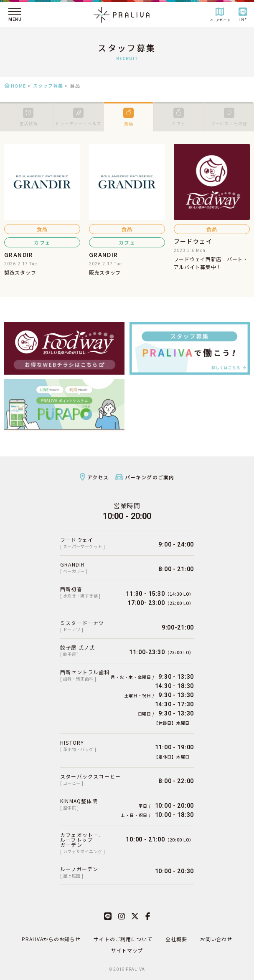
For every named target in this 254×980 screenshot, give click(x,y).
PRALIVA (135, 969)
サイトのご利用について (123, 939)
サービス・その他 (229, 117)
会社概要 (176, 939)
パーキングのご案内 (150, 477)
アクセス (98, 477)
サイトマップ (127, 950)
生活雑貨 (28, 117)
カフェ (179, 117)
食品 (128, 117)
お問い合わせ (216, 939)
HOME (18, 86)
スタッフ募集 (48, 86)
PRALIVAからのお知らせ (51, 939)
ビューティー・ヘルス (78, 117)
